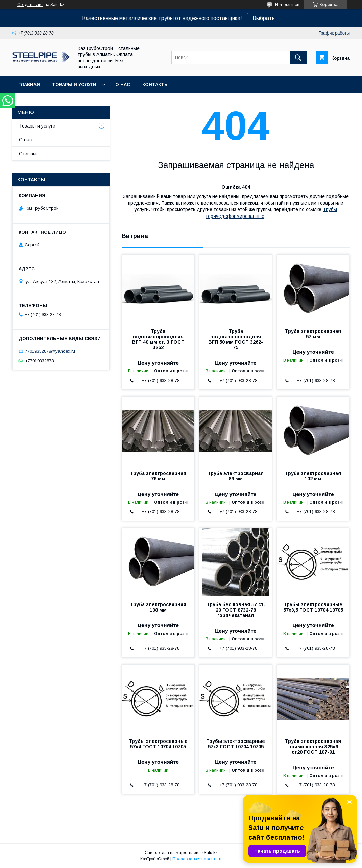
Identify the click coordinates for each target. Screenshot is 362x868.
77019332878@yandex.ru (50, 351)
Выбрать (264, 18)
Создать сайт (30, 5)
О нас (123, 84)
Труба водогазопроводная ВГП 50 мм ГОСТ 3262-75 (236, 339)
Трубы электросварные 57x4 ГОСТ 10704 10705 (158, 744)
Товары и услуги (74, 84)
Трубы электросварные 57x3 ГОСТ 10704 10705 (236, 744)
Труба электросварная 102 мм (313, 476)
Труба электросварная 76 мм (158, 476)
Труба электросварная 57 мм (313, 334)
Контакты (155, 84)
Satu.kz (211, 853)
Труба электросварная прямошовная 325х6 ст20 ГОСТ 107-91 (313, 747)
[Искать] (298, 58)
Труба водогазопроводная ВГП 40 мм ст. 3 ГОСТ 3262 (158, 339)
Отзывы (28, 154)
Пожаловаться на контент (197, 859)
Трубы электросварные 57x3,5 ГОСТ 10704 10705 (313, 607)
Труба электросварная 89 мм (236, 476)
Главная (29, 84)
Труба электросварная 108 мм (158, 607)
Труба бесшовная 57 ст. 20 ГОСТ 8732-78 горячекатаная (236, 610)
